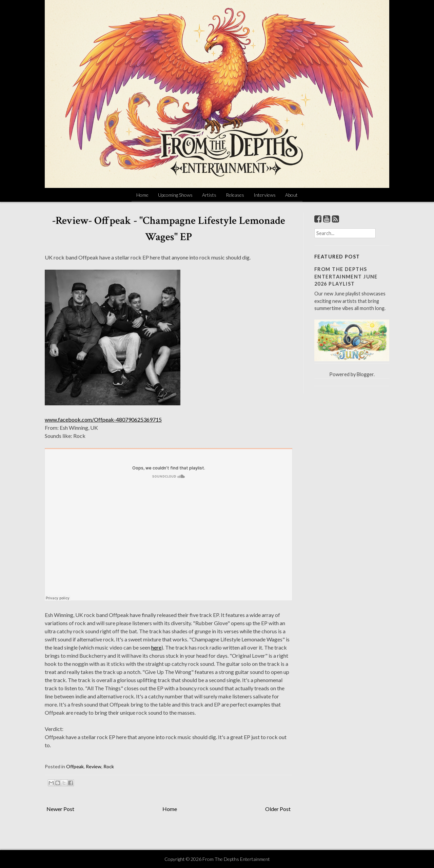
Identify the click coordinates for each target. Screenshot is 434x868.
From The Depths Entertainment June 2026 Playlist (346, 276)
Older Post (278, 809)
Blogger (365, 374)
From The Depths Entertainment (236, 859)
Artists (209, 195)
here (156, 647)
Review (94, 766)
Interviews (265, 195)
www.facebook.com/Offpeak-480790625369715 (103, 419)
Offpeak (75, 766)
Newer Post (60, 809)
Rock (109, 766)
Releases (235, 195)
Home (142, 195)
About (291, 195)
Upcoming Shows (175, 195)
